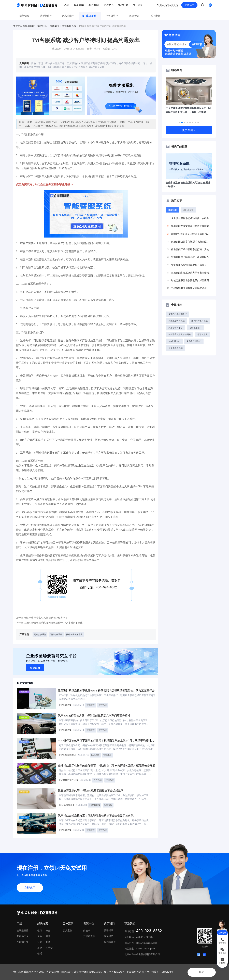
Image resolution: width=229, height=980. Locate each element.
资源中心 (108, 5)
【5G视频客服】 (67, 805)
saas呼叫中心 (174, 341)
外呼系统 (98, 780)
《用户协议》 (152, 972)
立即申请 (197, 44)
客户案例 (94, 5)
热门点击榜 (188, 210)
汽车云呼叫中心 (176, 328)
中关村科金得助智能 (24, 26)
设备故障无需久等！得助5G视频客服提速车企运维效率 (91, 791)
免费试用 (189, 5)
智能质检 (91, 705)
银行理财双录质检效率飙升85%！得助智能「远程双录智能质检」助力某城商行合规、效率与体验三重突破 (121, 691)
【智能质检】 (65, 705)
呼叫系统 (110, 780)
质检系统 (103, 705)
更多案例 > (189, 130)
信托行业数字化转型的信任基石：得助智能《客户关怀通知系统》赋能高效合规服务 (108, 766)
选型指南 (46, 16)
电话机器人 (203, 334)
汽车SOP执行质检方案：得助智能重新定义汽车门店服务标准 (94, 716)
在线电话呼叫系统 (177, 321)
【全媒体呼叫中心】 (69, 780)
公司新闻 (156, 16)
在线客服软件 (195, 328)
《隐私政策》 (167, 972)
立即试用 (30, 888)
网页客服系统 (56, 635)
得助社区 (123, 5)
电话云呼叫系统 (194, 341)
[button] (179, 122)
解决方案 (79, 5)
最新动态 (24, 16)
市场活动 (134, 16)
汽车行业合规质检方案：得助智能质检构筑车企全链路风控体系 (96, 816)
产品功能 (68, 16)
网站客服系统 (40, 635)
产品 (66, 5)
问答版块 (112, 16)
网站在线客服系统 (74, 635)
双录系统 (95, 755)
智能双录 (107, 755)
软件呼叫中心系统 (199, 321)
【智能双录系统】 (67, 755)
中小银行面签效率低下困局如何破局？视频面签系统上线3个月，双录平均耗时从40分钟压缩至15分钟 (118, 741)
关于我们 (138, 5)
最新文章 (173, 210)
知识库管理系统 (176, 348)
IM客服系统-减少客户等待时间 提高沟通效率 (102, 26)
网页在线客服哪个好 (178, 314)
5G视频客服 (95, 805)
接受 (199, 972)
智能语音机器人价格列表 (180, 334)
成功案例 (90, 16)
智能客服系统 (69, 26)
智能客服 (108, 805)
